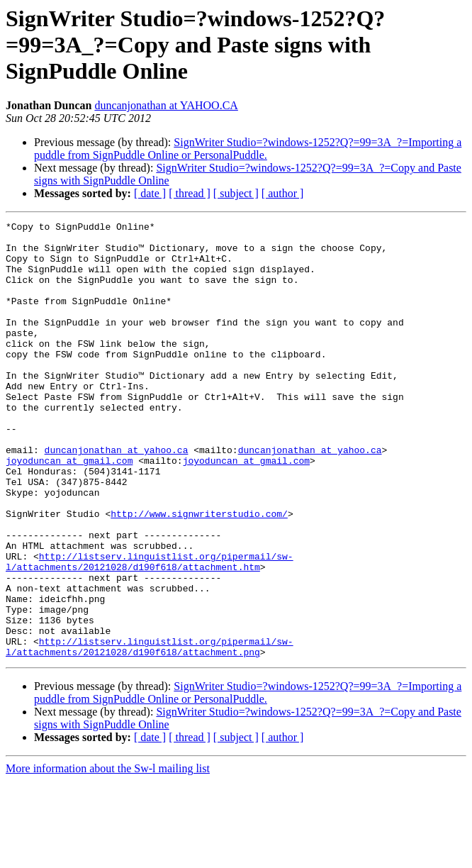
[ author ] (283, 193)
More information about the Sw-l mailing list (108, 856)
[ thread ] (190, 193)
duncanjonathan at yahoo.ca (117, 496)
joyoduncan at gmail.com (69, 509)
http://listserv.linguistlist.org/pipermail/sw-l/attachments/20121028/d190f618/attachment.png (150, 733)
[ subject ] (236, 193)
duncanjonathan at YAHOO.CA (166, 105)
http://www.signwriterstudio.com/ (199, 573)
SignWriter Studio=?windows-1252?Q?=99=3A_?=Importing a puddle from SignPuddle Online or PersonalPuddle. (248, 149)
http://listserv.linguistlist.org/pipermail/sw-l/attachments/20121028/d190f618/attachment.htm (150, 630)
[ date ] (150, 193)
